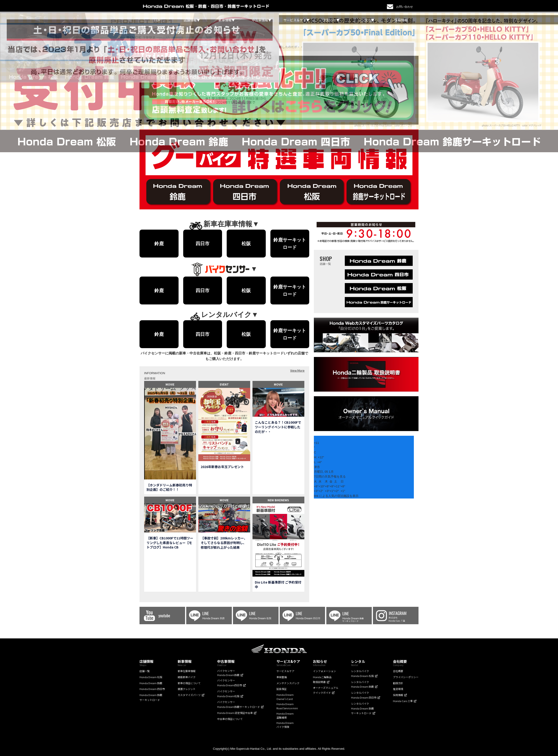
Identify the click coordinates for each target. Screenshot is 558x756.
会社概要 (398, 671)
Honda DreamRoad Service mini (287, 706)
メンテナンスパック (288, 683)
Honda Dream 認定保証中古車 (235, 713)
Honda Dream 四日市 (152, 689)
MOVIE (170, 384)
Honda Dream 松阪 (151, 677)
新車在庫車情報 (187, 671)
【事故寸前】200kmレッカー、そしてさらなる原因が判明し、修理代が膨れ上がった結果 (224, 543)
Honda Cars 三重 (403, 701)
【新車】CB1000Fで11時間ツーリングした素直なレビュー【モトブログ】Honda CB (170, 543)
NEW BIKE (274, 500)
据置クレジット (187, 689)
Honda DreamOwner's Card (285, 697)
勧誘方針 (398, 683)
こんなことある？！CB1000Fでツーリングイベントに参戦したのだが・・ (278, 427)
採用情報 (401, 20)
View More (297, 370)
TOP (157, 20)
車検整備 (282, 677)
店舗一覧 (145, 671)
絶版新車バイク (187, 677)
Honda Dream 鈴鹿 (151, 683)
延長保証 (282, 689)
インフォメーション (324, 671)
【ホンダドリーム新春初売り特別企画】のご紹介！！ (169, 487)
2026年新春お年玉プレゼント (222, 467)
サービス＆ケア (285, 671)
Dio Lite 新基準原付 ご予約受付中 (278, 585)
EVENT (224, 384)
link (316, 496)
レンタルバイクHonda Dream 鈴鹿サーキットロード (362, 708)
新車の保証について (189, 683)
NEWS (285, 500)
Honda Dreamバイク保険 (285, 725)
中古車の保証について (230, 719)
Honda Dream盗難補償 (285, 716)
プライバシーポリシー (406, 677)
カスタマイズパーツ (189, 695)
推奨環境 (398, 689)
